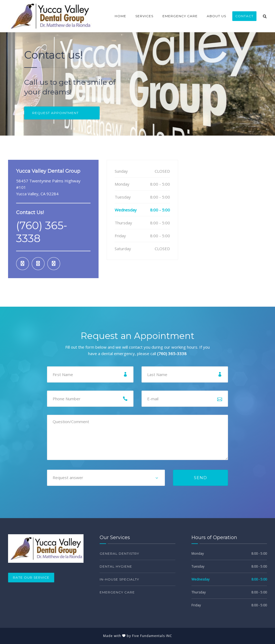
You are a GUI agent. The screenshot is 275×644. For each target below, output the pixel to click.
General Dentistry (119, 553)
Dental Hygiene (116, 566)
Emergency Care (180, 16)
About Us (216, 16)
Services (144, 16)
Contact (244, 16)
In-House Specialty (119, 579)
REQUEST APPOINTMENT (55, 113)
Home (120, 16)
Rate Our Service (31, 577)
